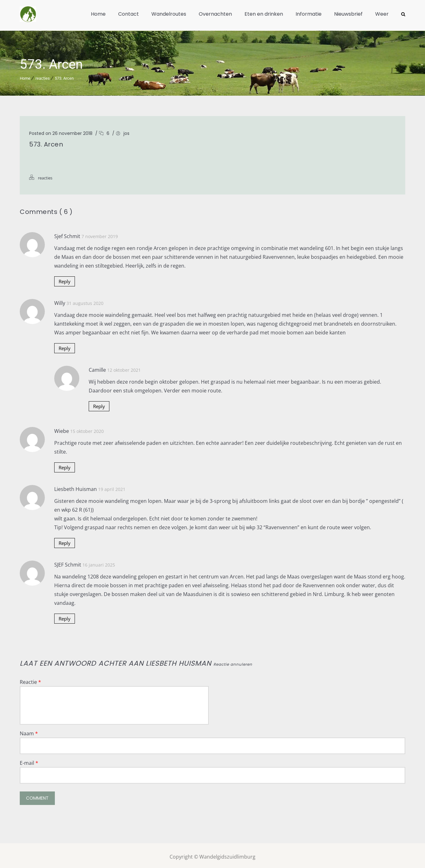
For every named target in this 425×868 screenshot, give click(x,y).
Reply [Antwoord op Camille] (100, 404)
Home (98, 14)
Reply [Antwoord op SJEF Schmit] (65, 616)
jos (126, 131)
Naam (29, 731)
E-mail (29, 760)
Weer (382, 14)
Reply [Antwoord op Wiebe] (65, 465)
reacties (43, 76)
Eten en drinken (264, 14)
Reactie (30, 679)
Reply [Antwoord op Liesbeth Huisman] (65, 541)
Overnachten (215, 14)
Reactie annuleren (233, 662)
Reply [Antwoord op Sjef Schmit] (65, 279)
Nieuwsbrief (348, 14)
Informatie (309, 14)
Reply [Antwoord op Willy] (65, 346)
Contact (129, 14)
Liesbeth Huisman (178, 661)
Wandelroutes (169, 14)
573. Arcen (64, 76)
